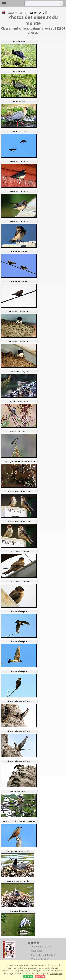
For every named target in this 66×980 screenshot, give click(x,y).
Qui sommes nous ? (41, 947)
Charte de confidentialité (44, 955)
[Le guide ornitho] (9, 950)
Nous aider (37, 951)
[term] (41, 3)
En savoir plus (56, 973)
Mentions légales (40, 959)
